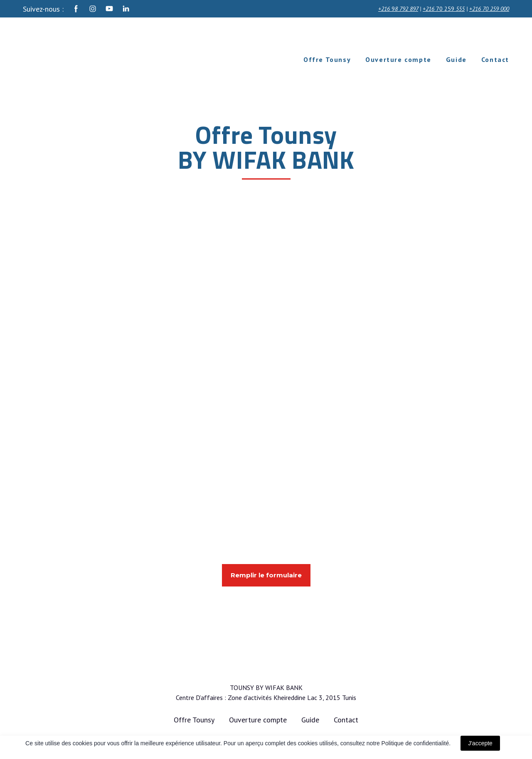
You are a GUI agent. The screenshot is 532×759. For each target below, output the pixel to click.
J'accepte (480, 743)
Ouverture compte (398, 59)
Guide (456, 59)
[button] (76, 9)
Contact (495, 59)
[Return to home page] (87, 59)
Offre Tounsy (327, 59)
